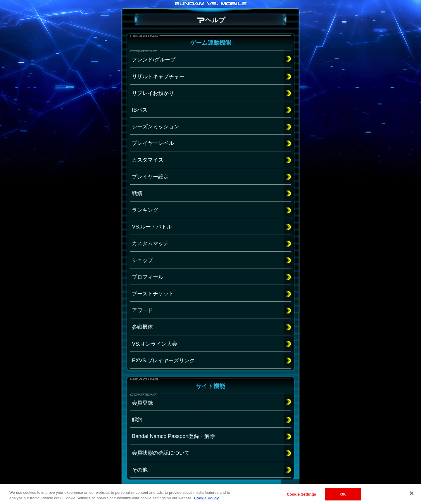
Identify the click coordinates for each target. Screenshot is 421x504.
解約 (137, 420)
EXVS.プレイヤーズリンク (163, 361)
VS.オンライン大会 (155, 344)
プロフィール (148, 277)
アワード (142, 310)
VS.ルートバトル (152, 227)
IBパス (140, 110)
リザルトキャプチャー (158, 77)
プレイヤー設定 (150, 177)
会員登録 (142, 403)
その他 (140, 470)
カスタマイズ (148, 160)
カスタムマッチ (150, 243)
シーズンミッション (156, 127)
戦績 (137, 193)
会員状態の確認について (161, 453)
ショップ (142, 260)
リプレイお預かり (153, 93)
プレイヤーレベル (153, 143)
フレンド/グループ (154, 60)
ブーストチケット (153, 294)
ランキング (145, 210)
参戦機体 (142, 327)
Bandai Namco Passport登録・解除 (173, 436)
